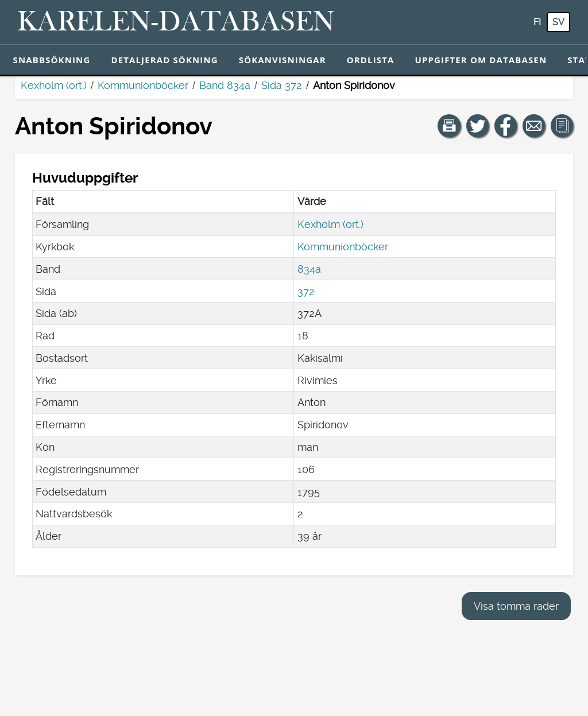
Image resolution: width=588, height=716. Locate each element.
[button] (449, 126)
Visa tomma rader (516, 606)
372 (306, 291)
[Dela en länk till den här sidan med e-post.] (534, 126)
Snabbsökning (52, 60)
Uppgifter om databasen (481, 60)
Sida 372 (282, 85)
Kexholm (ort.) (54, 85)
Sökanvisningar (283, 60)
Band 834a (225, 85)
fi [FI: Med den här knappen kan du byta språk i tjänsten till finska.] (537, 22)
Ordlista (371, 60)
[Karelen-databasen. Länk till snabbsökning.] (176, 22)
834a (309, 269)
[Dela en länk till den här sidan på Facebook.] (506, 126)
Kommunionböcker (143, 85)
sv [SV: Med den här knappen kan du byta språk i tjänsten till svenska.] (558, 22)
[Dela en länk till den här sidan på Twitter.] (478, 126)
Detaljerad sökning (164, 60)
